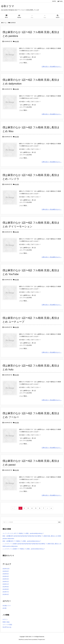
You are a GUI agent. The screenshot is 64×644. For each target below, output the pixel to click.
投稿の (6, 622)
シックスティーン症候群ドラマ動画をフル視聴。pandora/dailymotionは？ (24, 549)
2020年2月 (6, 582)
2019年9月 (6, 587)
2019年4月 (6, 594)
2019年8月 (6, 589)
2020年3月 (6, 579)
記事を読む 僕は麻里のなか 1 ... (52, 67)
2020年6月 (6, 571)
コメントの (7, 625)
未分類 (17, 41)
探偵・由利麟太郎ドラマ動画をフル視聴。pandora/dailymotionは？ (22, 541)
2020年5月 (6, 574)
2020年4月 (6, 576)
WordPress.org (7, 627)
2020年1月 (6, 584)
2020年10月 (6, 569)
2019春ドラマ (7, 606)
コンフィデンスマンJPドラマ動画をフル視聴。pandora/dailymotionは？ (23, 533)
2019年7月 (6, 592)
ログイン (5, 619)
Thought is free (41, 639)
